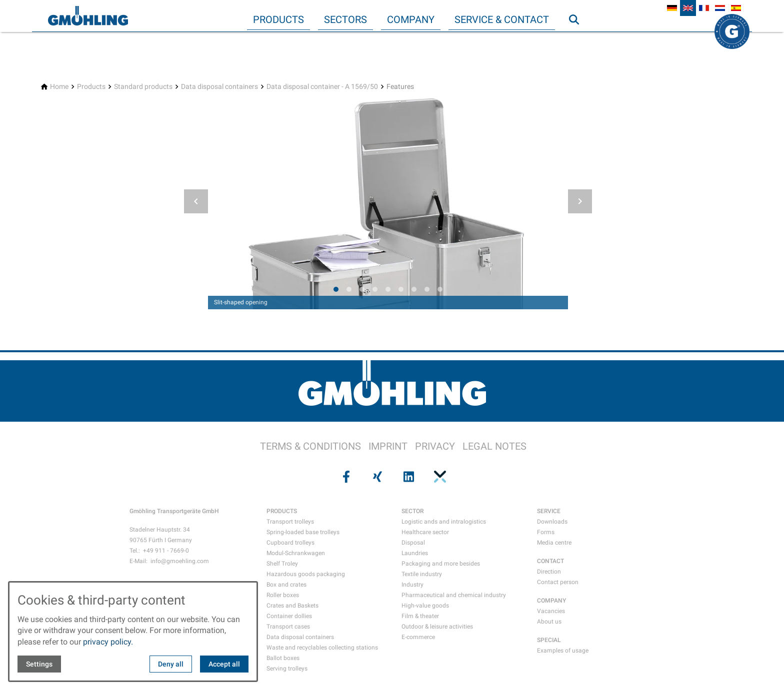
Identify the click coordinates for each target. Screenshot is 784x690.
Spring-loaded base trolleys (303, 532)
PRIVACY (435, 446)
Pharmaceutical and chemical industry (454, 595)
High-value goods (425, 606)
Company (411, 19)
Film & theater (420, 616)
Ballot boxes (283, 658)
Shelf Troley (282, 564)
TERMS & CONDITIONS (310, 446)
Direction (549, 572)
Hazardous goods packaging (306, 574)
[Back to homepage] (88, 16)
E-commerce (418, 637)
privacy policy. (108, 642)
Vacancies (551, 611)
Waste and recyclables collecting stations (322, 648)
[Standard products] (143, 87)
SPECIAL (549, 640)
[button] (196, 201)
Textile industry (422, 574)
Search (578, 39)
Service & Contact (502, 19)
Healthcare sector (425, 532)
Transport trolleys (290, 522)
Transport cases (288, 627)
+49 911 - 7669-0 (166, 551)
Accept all (224, 664)
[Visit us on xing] (376, 477)
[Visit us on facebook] (345, 477)
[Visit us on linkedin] (407, 477)
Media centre (554, 543)
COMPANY (551, 601)
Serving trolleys (287, 669)
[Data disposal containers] (219, 87)
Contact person (558, 582)
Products (278, 19)
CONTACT (550, 561)
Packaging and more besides (441, 564)
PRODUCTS (282, 511)
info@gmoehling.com (180, 561)
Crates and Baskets (292, 606)
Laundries (415, 553)
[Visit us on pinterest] (438, 477)
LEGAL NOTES (494, 446)
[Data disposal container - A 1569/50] (322, 87)
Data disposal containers (300, 637)
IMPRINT (388, 446)
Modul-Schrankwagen (296, 553)
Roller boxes (283, 595)
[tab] (336, 289)
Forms (546, 532)
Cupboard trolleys (290, 543)
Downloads (552, 522)
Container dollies (289, 616)
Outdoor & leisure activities (437, 627)
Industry (412, 585)
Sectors (345, 19)
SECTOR (412, 511)
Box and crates (286, 585)
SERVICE (549, 511)
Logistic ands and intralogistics (444, 522)
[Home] (59, 87)
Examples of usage (563, 651)
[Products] (91, 87)
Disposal (413, 543)
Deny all (171, 664)
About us (549, 622)
